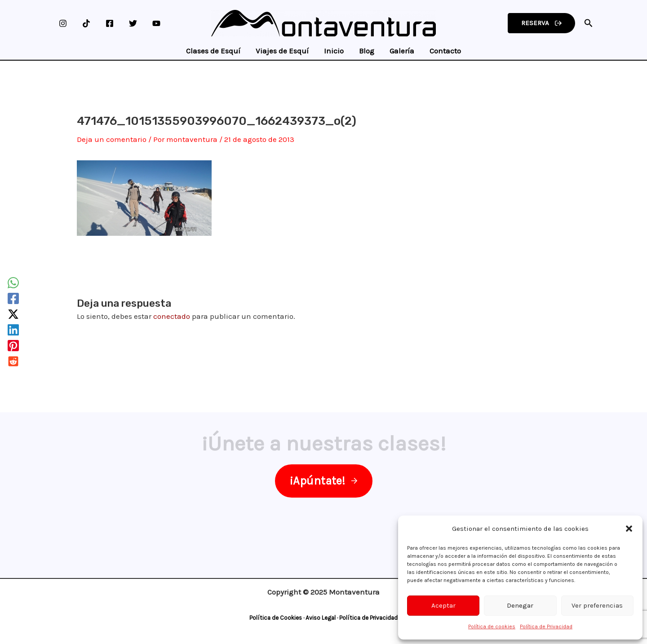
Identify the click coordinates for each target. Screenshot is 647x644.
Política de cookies (492, 626)
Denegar (520, 605)
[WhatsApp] (13, 283)
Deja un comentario (112, 139)
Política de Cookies (276, 618)
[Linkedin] (13, 330)
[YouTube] (156, 23)
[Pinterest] (13, 346)
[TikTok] (86, 23)
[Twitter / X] (13, 314)
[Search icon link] (589, 24)
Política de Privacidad (546, 626)
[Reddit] (13, 361)
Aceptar (443, 605)
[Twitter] (133, 23)
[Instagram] (63, 23)
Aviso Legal (321, 618)
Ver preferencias (597, 605)
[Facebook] (110, 23)
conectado (172, 316)
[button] (629, 529)
